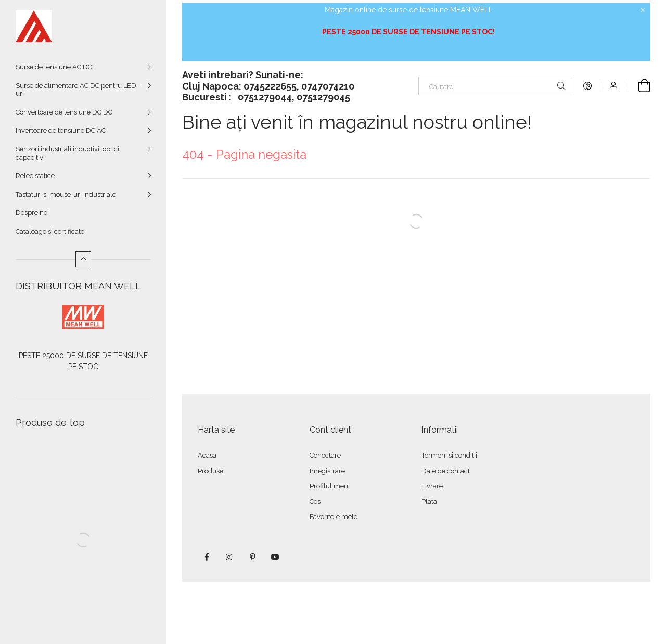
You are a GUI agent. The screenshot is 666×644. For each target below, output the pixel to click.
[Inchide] (643, 10)
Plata (429, 502)
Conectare (325, 455)
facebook (207, 557)
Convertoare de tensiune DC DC (64, 112)
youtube (275, 557)
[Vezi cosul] (638, 86)
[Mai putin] (83, 259)
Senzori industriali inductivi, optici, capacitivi (68, 153)
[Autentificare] (613, 86)
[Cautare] (496, 86)
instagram (229, 557)
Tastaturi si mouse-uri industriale (66, 194)
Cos (315, 502)
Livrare (432, 486)
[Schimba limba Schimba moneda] (587, 86)
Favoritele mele (334, 517)
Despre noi (32, 213)
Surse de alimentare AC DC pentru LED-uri (77, 90)
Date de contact (446, 471)
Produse (210, 471)
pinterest (252, 557)
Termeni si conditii (449, 455)
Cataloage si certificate (50, 231)
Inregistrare (327, 471)
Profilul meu (329, 486)
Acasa (207, 455)
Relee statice (35, 176)
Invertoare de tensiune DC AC (61, 130)
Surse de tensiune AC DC (54, 67)
